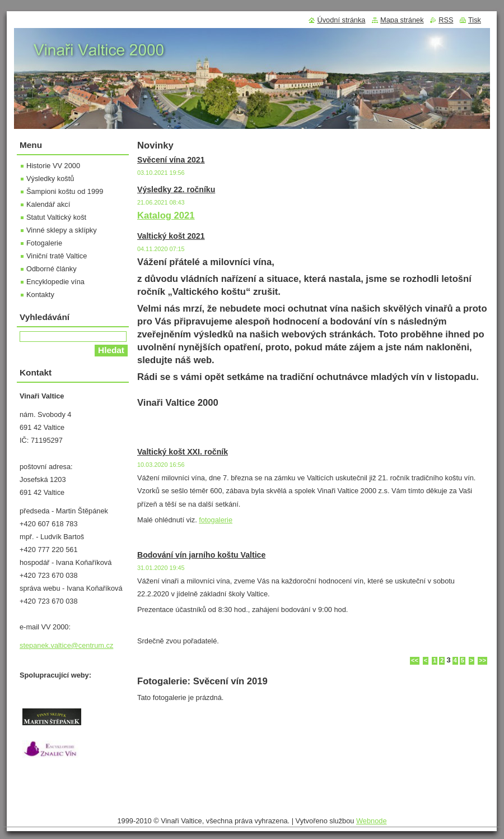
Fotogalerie (44, 243)
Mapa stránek (402, 20)
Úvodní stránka (341, 20)
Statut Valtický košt (56, 217)
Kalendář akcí (48, 204)
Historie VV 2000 (53, 166)
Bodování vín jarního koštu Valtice (201, 555)
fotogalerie (216, 520)
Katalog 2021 (166, 215)
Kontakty (40, 295)
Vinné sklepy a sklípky (62, 230)
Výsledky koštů (50, 179)
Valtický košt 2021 (171, 236)
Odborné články (52, 269)
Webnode (372, 821)
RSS (446, 20)
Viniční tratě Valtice (57, 256)
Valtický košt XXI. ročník (183, 452)
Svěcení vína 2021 (171, 160)
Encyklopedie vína (55, 282)
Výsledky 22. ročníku (176, 189)
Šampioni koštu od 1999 (65, 191)
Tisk (475, 20)
